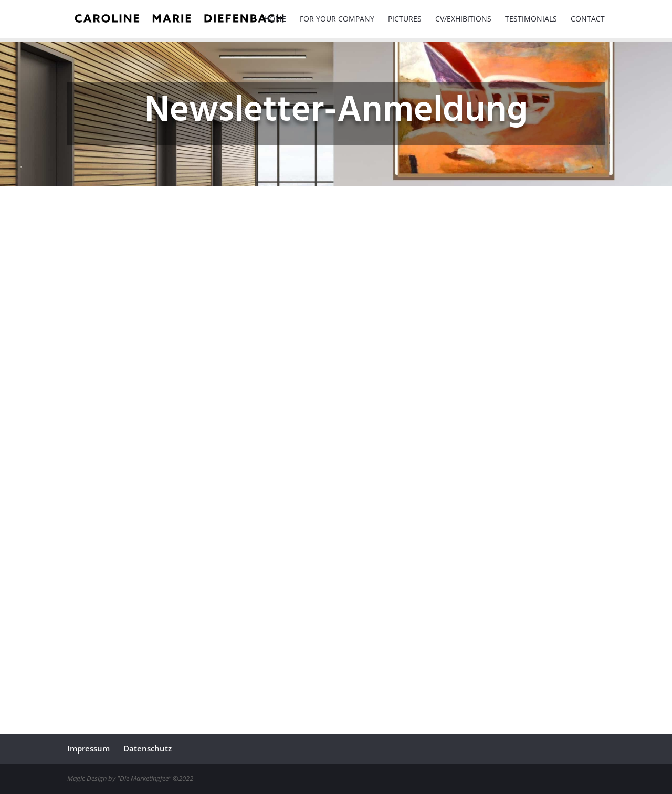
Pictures (405, 19)
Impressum (88, 748)
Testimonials (531, 19)
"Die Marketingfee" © (148, 778)
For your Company (337, 19)
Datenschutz (148, 748)
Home (275, 19)
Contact (588, 19)
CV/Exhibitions (463, 19)
